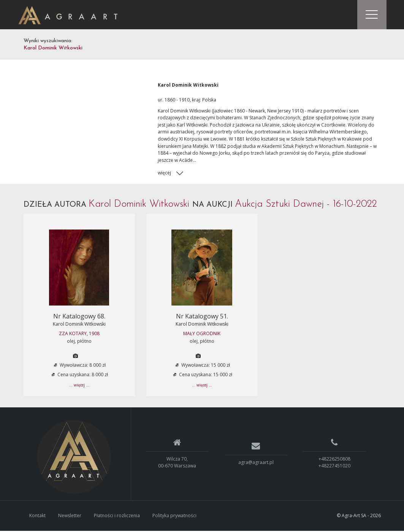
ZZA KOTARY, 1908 (79, 335)
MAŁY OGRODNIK (202, 335)
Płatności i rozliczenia (117, 517)
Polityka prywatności (174, 517)
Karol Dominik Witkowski (79, 325)
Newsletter (70, 517)
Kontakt (37, 517)
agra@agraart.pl (256, 463)
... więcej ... (79, 386)
